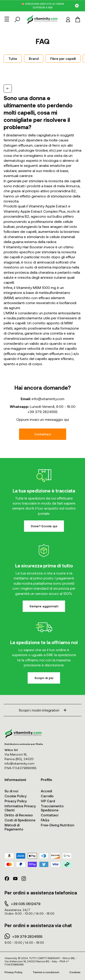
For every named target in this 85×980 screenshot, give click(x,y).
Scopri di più (44, 678)
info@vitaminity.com (48, 399)
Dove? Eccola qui (44, 526)
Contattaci (42, 434)
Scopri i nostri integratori (43, 710)
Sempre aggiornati (44, 606)
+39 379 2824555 (42, 412)
